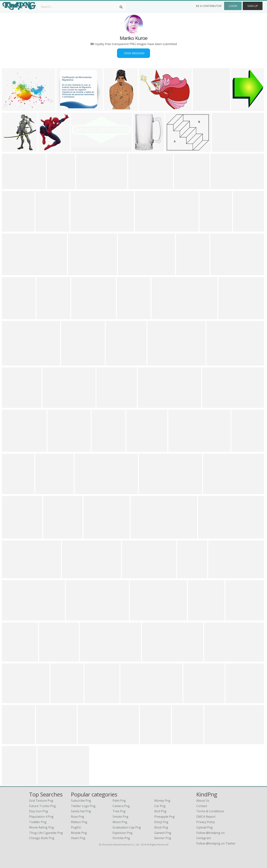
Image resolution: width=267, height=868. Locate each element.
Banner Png (163, 838)
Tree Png (119, 811)
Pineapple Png (164, 817)
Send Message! (133, 53)
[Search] (121, 7)
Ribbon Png (79, 822)
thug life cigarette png (46, 833)
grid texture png (41, 801)
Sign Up (253, 6)
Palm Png (119, 801)
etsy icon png (39, 811)
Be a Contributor (209, 6)
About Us (203, 801)
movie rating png (42, 827)
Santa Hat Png (81, 811)
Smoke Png (120, 817)
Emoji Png (161, 822)
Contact (202, 806)
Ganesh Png (163, 833)
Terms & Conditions (210, 811)
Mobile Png (79, 833)
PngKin (76, 827)
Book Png (161, 827)
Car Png (160, 806)
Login (233, 6)
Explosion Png (122, 833)
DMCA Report (206, 817)
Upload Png (204, 827)
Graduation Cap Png (127, 827)
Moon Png (120, 822)
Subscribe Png (81, 801)
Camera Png (121, 806)
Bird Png (160, 811)
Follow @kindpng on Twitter (216, 843)
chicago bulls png (42, 838)
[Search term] (82, 7)
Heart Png (78, 838)
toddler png (38, 822)
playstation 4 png (41, 817)
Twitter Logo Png (83, 806)
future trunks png (42, 806)
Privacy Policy (206, 822)
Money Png (162, 801)
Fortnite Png (121, 838)
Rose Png (78, 817)
